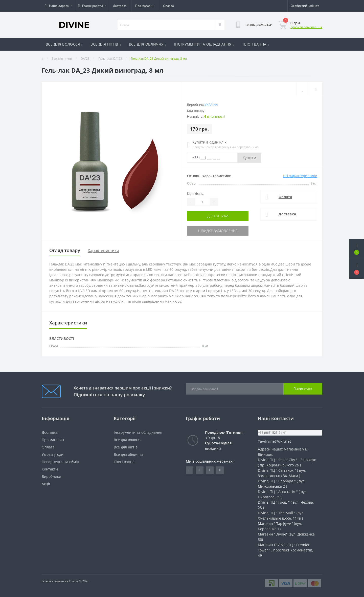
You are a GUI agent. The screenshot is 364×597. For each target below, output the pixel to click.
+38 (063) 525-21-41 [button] (272, 433)
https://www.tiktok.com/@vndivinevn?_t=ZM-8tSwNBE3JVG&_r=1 (200, 470)
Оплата (168, 6)
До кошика (218, 216)
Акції (46, 484)
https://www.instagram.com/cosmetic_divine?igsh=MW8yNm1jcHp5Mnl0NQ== (220, 470)
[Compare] (316, 89)
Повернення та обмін (60, 462)
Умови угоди (53, 454)
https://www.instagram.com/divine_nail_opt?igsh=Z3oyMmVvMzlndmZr (189, 470)
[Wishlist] (303, 89)
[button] (357, 269)
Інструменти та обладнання (138, 432)
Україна (211, 105)
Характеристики (103, 251)
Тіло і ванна (124, 462)
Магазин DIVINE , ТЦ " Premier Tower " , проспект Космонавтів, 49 (285, 550)
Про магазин (145, 6)
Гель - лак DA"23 (110, 59)
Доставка (120, 6)
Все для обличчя (128, 454)
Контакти (50, 469)
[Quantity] (202, 202)
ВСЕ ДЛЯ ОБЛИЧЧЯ (147, 44)
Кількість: (195, 193)
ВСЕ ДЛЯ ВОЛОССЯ (64, 44)
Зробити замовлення (306, 27)
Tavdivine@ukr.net (274, 441)
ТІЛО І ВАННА (256, 44)
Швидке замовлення (218, 231)
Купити (249, 158)
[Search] (220, 25)
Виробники (51, 476)
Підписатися (303, 389)
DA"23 (85, 59)
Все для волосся (128, 440)
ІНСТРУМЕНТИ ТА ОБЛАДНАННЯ (204, 44)
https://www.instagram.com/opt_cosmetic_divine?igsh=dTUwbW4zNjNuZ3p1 (210, 470)
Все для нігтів (62, 59)
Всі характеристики (300, 176)
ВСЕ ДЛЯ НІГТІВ (106, 44)
